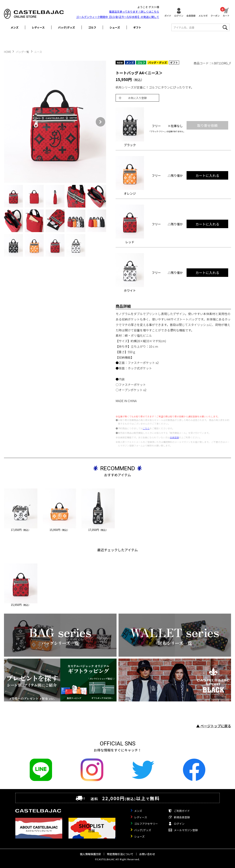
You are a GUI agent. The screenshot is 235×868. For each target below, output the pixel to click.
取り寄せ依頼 (207, 125)
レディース (38, 27)
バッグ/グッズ (67, 27)
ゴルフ (92, 27)
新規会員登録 (182, 817)
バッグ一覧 (23, 52)
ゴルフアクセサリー (146, 824)
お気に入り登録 (137, 98)
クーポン (215, 15)
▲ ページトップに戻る (214, 726)
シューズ (115, 27)
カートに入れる (207, 175)
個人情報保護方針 (90, 854)
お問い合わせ (147, 854)
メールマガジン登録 (186, 830)
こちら (146, 428)
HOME (8, 52)
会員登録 (191, 15)
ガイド (168, 15)
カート (226, 12)
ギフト (137, 27)
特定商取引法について (120, 854)
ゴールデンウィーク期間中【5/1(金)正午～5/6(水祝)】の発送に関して (118, 17)
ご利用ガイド (182, 811)
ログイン (179, 15)
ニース (38, 52)
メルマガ (203, 15)
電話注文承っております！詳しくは (134, 12)
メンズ (15, 27)
